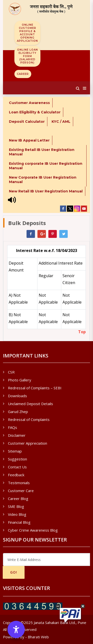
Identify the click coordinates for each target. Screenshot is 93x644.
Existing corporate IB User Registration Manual (46, 166)
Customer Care (21, 491)
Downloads (17, 396)
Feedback (16, 475)
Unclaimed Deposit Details (31, 404)
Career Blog (18, 499)
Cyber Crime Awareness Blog (33, 530)
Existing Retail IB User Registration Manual (42, 152)
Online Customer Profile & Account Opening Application (27, 33)
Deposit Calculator (27, 122)
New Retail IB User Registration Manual (46, 191)
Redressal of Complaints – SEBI (35, 388)
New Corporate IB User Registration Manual (43, 180)
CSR (11, 372)
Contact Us (17, 467)
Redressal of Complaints (29, 419)
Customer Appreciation (28, 443)
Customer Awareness (29, 103)
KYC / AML (61, 122)
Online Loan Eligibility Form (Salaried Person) (28, 56)
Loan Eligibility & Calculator (35, 112)
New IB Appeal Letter (29, 140)
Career (23, 74)
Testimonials (19, 483)
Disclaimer (17, 435)
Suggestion (17, 459)
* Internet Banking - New (32, 131)
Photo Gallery (20, 380)
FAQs (13, 427)
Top (82, 332)
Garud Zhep (18, 412)
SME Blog (16, 506)
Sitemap (15, 451)
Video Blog (17, 514)
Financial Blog (19, 522)
